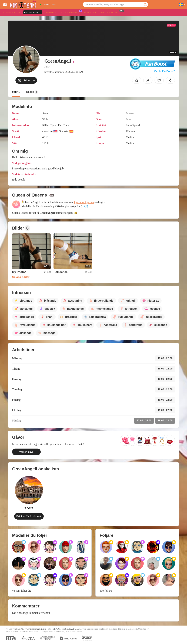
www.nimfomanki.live (35, 629)
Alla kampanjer (71, 12)
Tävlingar (90, 12)
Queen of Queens (84, 202)
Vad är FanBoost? (164, 71)
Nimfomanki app (110, 12)
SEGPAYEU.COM (73, 629)
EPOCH (58, 629)
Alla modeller (12, 12)
